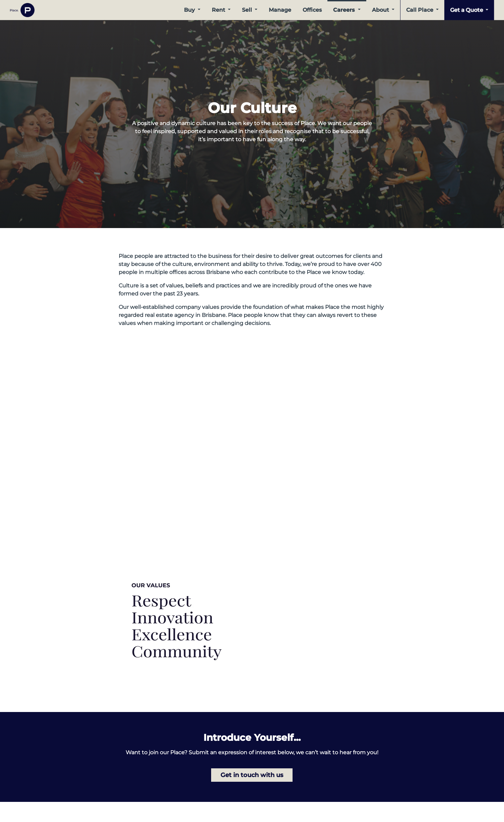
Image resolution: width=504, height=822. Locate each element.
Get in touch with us (252, 775)
